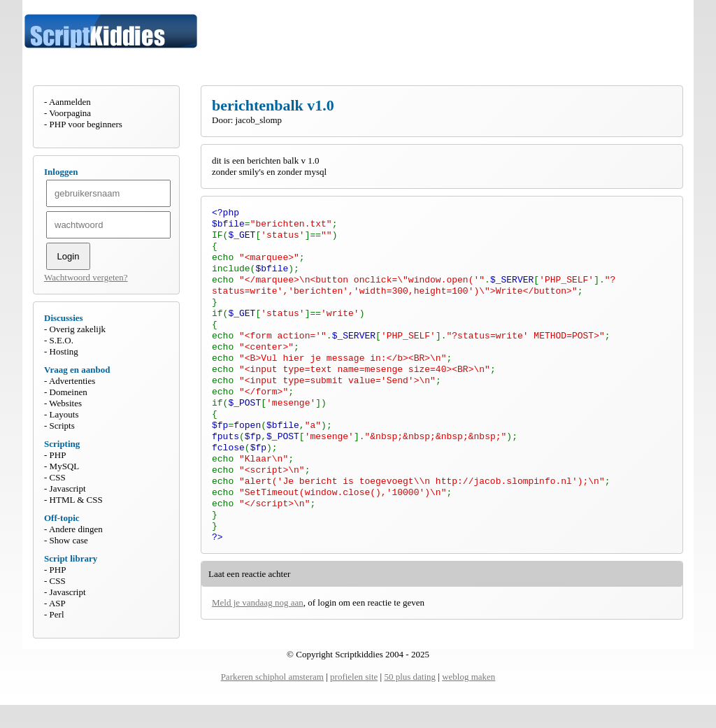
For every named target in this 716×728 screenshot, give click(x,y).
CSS (58, 477)
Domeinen (69, 392)
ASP (57, 603)
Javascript (68, 488)
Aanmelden (70, 102)
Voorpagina (70, 113)
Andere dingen (76, 529)
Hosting (64, 351)
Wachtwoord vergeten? (86, 277)
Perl (57, 614)
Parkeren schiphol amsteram (272, 700)
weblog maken (468, 700)
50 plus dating (410, 700)
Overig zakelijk (78, 329)
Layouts (64, 414)
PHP (58, 455)
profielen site (354, 700)
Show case (69, 540)
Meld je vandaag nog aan (258, 644)
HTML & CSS (76, 500)
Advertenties (72, 381)
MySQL (65, 466)
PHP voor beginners (86, 124)
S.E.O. (62, 340)
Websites (65, 403)
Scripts (62, 426)
